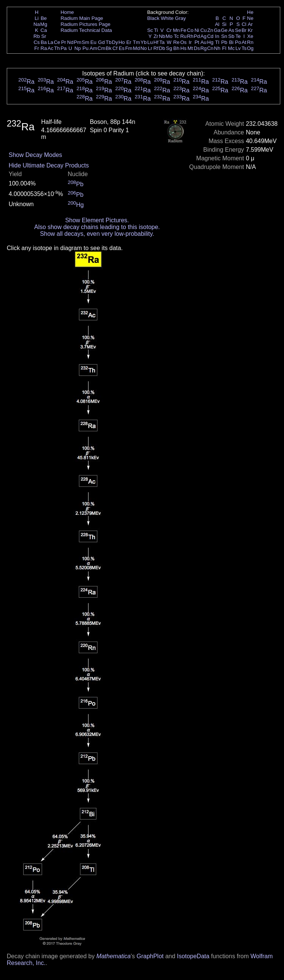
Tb (109, 42)
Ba (44, 42)
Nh (217, 48)
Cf (115, 48)
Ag (203, 36)
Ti (156, 30)
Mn (176, 30)
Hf (156, 42)
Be (44, 18)
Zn (210, 30)
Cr (169, 30)
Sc (150, 30)
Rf (156, 48)
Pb (224, 42)
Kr (250, 30)
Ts (244, 48)
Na (37, 24)
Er (129, 42)
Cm (102, 48)
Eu (93, 42)
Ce (57, 42)
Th (57, 48)
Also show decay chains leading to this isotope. (97, 227)
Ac (51, 48)
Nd (70, 42)
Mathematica (113, 956)
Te (238, 36)
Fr (37, 48)
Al (217, 24)
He (250, 12)
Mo (169, 36)
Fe (183, 30)
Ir (190, 42)
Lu (150, 42)
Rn (250, 42)
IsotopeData (193, 956)
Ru (184, 36)
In (217, 36)
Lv (238, 48)
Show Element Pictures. (97, 220)
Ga (217, 30)
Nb (162, 36)
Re (176, 42)
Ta (162, 42)
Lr (150, 48)
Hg (210, 42)
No (144, 48)
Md (137, 48)
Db (162, 48)
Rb (37, 36)
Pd (197, 36)
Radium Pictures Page (85, 24)
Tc (176, 36)
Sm (86, 42)
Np (78, 48)
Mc (231, 48)
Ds (197, 48)
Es (122, 48)
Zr (156, 36)
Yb (144, 42)
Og (250, 48)
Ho (122, 42)
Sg (169, 48)
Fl (224, 48)
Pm (78, 42)
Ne (250, 18)
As (231, 30)
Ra (44, 48)
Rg (203, 48)
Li (36, 18)
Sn (224, 36)
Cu (203, 30)
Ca (44, 30)
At (244, 42)
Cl (244, 24)
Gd (101, 42)
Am (94, 48)
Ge (224, 30)
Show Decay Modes (35, 155)
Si (224, 24)
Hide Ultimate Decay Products (49, 165)
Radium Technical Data (86, 30)
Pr (64, 42)
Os (184, 42)
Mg (44, 24)
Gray (181, 18)
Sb (231, 36)
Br (244, 30)
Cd (210, 36)
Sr (44, 36)
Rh (190, 36)
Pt (197, 42)
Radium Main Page (82, 18)
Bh (176, 48)
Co (190, 30)
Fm (129, 48)
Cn (210, 48)
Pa (63, 48)
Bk (109, 48)
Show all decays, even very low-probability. (97, 234)
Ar (250, 24)
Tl (217, 42)
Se (238, 30)
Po (238, 42)
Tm (136, 42)
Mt (190, 48)
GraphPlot (150, 956)
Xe (250, 36)
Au (203, 42)
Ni (197, 30)
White (167, 18)
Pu (85, 48)
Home (67, 12)
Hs (183, 48)
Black (153, 18)
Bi (231, 42)
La (51, 42)
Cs (36, 42)
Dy (115, 42)
